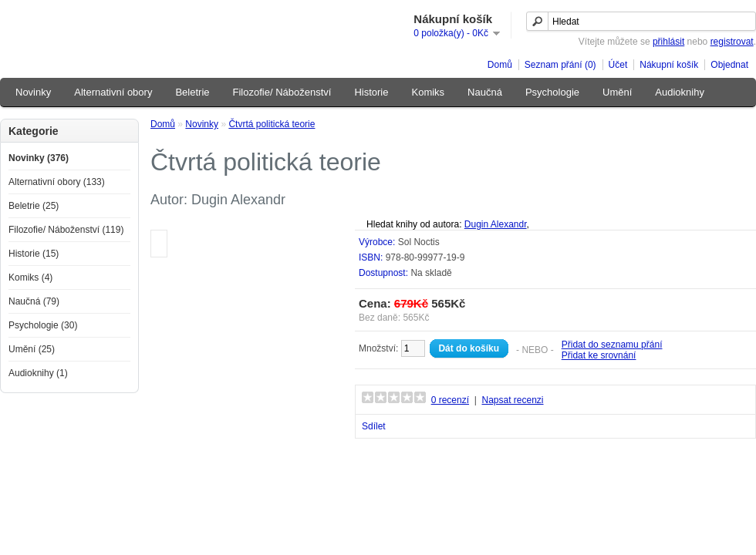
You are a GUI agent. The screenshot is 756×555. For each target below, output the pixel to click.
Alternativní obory (113, 92)
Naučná (485, 92)
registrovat (732, 42)
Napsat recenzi (512, 400)
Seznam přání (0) (560, 65)
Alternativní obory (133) (57, 182)
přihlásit (668, 42)
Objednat (729, 65)
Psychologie (552, 92)
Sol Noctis (419, 242)
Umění (617, 92)
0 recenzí (450, 400)
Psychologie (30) (43, 325)
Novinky (33, 92)
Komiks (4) (30, 277)
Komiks (428, 92)
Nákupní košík (669, 65)
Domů (500, 65)
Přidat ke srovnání (599, 355)
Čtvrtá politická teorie (272, 124)
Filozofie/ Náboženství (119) (66, 230)
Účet (618, 65)
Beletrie (192, 92)
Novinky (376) (39, 158)
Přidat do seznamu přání (612, 345)
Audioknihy (680, 92)
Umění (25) (32, 349)
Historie (371, 92)
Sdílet (374, 426)
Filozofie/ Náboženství (282, 92)
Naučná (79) (34, 301)
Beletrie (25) (34, 206)
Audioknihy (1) (38, 373)
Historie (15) (34, 254)
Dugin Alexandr (496, 224)
